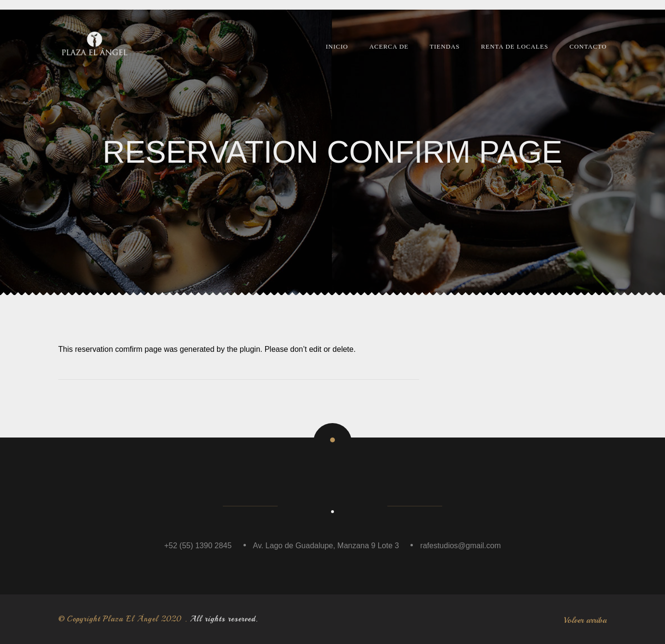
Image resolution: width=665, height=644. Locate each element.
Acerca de (389, 46)
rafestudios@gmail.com (460, 546)
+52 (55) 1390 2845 (198, 546)
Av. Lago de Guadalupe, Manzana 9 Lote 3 (326, 546)
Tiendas (445, 46)
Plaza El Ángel (131, 619)
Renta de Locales (515, 46)
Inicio (337, 46)
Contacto (588, 46)
